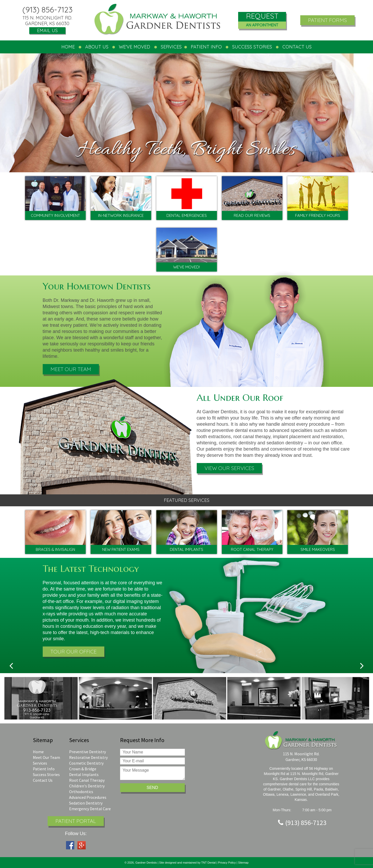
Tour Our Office (74, 652)
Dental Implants (84, 774)
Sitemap (243, 863)
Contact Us (43, 780)
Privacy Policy (227, 863)
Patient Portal (76, 821)
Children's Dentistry (87, 786)
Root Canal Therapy (87, 780)
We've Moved (134, 47)
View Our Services (229, 468)
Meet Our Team (71, 369)
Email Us (47, 30)
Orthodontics (81, 792)
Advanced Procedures (88, 797)
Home (68, 47)
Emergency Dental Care (90, 809)
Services (40, 763)
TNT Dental (209, 863)
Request (262, 20)
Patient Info (44, 769)
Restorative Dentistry (88, 757)
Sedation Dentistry (86, 803)
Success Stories (252, 47)
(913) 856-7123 (47, 10)
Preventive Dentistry (87, 752)
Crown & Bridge (83, 769)
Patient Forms (327, 20)
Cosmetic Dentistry (86, 763)
